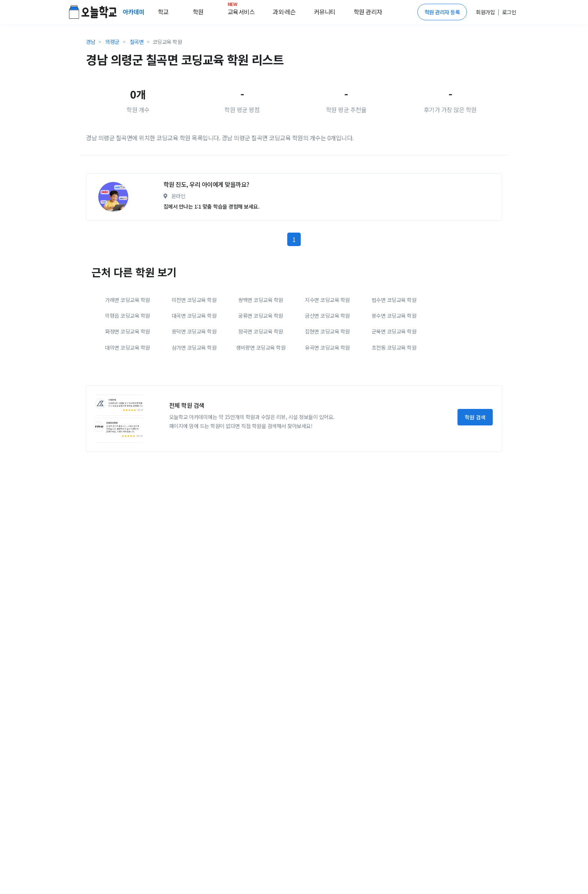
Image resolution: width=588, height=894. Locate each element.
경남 (91, 42)
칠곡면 (137, 42)
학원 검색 (475, 487)
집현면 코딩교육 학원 (327, 401)
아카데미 (134, 12)
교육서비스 (241, 10)
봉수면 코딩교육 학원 (394, 385)
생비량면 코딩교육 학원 (261, 417)
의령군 (112, 42)
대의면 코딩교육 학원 (127, 417)
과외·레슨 (284, 12)
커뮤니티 (325, 12)
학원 (198, 12)
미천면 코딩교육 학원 (194, 370)
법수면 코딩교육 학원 (394, 370)
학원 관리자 (368, 12)
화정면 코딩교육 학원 (127, 401)
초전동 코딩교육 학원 (394, 417)
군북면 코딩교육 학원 (394, 401)
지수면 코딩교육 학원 (327, 370)
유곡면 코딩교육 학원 (327, 417)
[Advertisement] (294, 202)
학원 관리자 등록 (442, 12)
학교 (163, 12)
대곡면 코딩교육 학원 (194, 385)
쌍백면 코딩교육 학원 (261, 370)
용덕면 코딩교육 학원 (194, 401)
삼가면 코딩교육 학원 (194, 417)
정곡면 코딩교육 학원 (261, 401)
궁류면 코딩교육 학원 (261, 385)
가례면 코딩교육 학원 (127, 370)
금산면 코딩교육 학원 (327, 385)
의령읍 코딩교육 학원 (127, 385)
